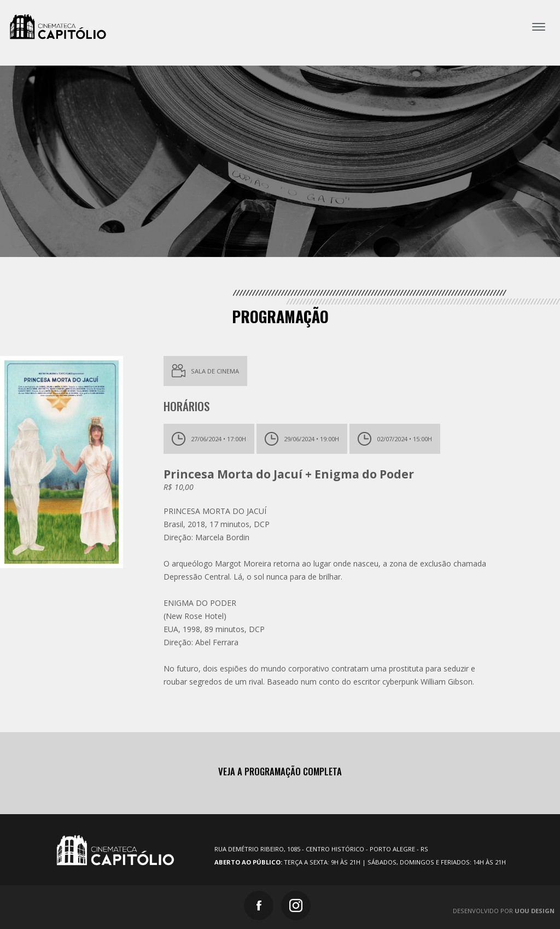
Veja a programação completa (280, 772)
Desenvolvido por (504, 911)
